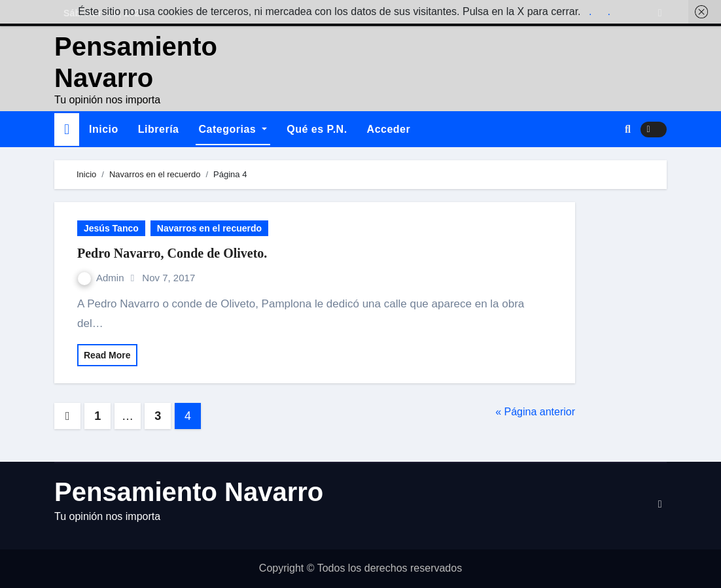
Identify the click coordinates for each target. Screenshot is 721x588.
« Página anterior (535, 412)
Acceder (389, 129)
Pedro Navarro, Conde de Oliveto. (172, 253)
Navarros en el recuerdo (209, 228)
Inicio (104, 129)
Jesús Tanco (111, 228)
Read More (107, 355)
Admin (102, 278)
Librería (159, 129)
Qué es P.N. (317, 129)
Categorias (233, 129)
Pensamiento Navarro (189, 492)
